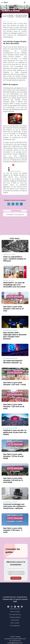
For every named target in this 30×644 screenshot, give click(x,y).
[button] (24, 2)
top (4, 144)
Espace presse (15, 620)
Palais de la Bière (14, 27)
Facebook (10, 35)
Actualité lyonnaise (11, 16)
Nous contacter (15, 623)
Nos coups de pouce (15, 614)
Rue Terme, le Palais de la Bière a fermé (21, 16)
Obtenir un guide (15, 612)
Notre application (15, 626)
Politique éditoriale (15, 617)
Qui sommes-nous (15, 609)
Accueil (4, 16)
